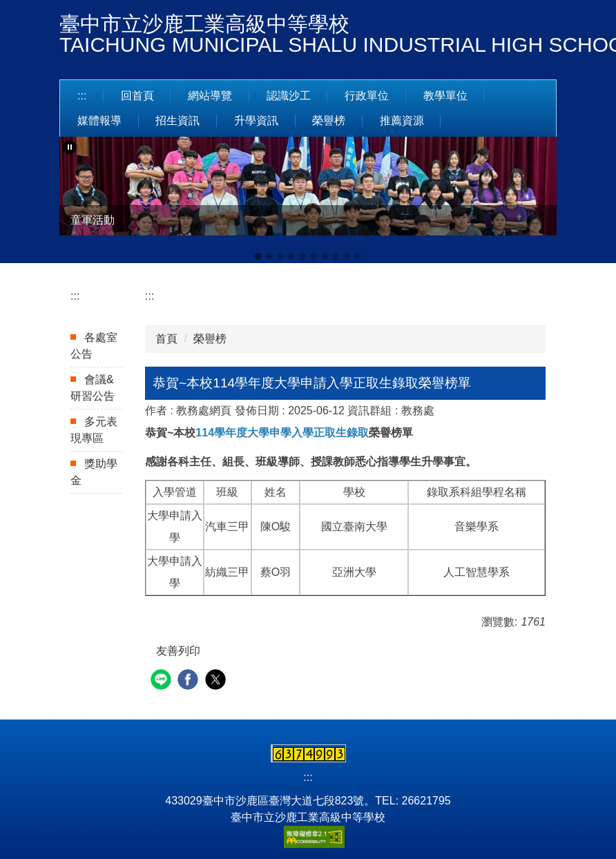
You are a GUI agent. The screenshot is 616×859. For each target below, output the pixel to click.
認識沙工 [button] (289, 96)
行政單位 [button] (367, 96)
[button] (70, 147)
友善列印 (178, 651)
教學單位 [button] (445, 96)
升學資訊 (256, 120)
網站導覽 (210, 96)
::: (82, 96)
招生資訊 (177, 120)
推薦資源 (402, 120)
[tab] (258, 256)
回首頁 (137, 96)
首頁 (166, 339)
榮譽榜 (329, 120)
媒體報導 (99, 120)
